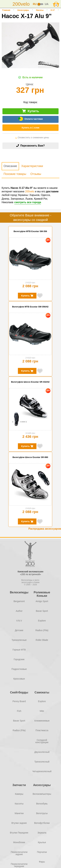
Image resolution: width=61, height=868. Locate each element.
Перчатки (42, 852)
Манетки (19, 813)
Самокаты (42, 692)
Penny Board (19, 701)
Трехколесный (42, 762)
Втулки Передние (19, 833)
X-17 (53, 10)
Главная (6, 10)
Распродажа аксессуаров (45, 529)
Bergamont (19, 601)
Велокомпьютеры (42, 794)
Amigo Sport (42, 601)
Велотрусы (42, 813)
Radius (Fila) (42, 630)
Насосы (40, 10)
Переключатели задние (19, 853)
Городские (19, 659)
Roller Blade (42, 640)
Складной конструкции (42, 741)
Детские (19, 630)
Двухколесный (42, 752)
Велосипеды (19, 592)
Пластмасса (42, 730)
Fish (19, 711)
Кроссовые (19, 679)
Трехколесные (19, 640)
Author (19, 611)
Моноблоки (19, 842)
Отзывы (36, 174)
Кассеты (19, 804)
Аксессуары (23, 10)
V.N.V (19, 621)
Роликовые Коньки (42, 594)
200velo (30, 191)
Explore (42, 621)
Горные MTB (19, 650)
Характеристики (32, 166)
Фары (42, 862)
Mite (42, 711)
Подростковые (19, 669)
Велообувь (42, 804)
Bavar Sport (42, 611)
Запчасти (19, 785)
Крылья (42, 842)
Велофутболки (42, 823)
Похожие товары (15, 174)
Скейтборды (19, 692)
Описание (10, 166)
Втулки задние (19, 823)
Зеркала (42, 833)
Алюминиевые (42, 721)
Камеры (19, 794)
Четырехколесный (42, 771)
